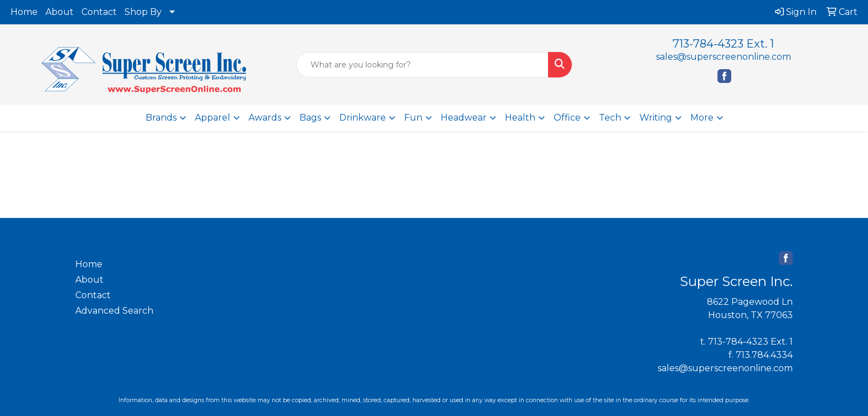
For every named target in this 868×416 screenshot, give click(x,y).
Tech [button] (610, 118)
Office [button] (567, 118)
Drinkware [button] (363, 118)
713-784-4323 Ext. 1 (723, 44)
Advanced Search (114, 311)
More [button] (702, 118)
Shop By (143, 12)
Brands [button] (161, 118)
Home (24, 12)
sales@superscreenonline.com (724, 57)
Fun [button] (413, 118)
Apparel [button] (213, 118)
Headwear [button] (464, 118)
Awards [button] (265, 118)
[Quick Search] (423, 65)
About (60, 12)
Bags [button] (310, 118)
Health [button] (520, 118)
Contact (99, 12)
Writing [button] (656, 118)
